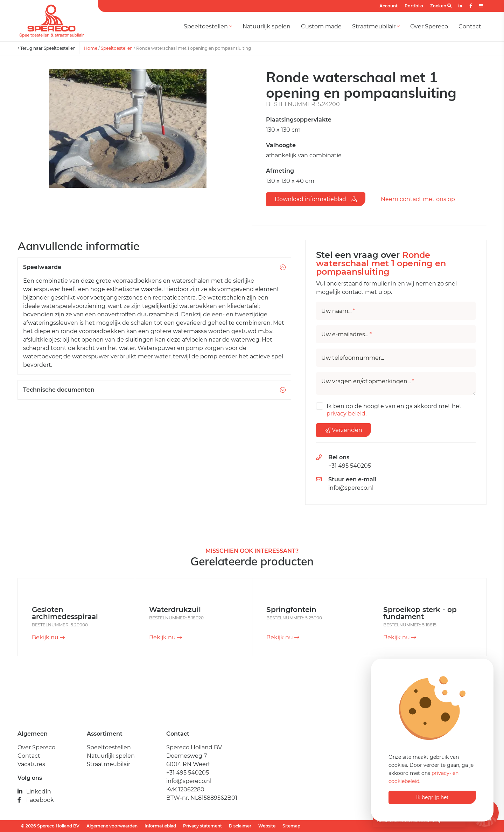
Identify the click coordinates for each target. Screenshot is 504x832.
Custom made (321, 26)
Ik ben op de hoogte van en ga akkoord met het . (394, 410)
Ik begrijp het (432, 797)
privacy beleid (346, 414)
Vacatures (31, 764)
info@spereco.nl (351, 488)
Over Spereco (429, 26)
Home (91, 48)
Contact (470, 26)
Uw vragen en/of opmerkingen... (368, 381)
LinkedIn (34, 792)
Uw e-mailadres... (346, 335)
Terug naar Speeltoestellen (47, 48)
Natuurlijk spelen (267, 26)
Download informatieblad (316, 199)
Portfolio (414, 6)
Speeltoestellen (208, 26)
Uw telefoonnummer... (353, 358)
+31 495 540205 (350, 466)
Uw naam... (338, 311)
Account (388, 6)
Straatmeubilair (376, 26)
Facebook (36, 800)
